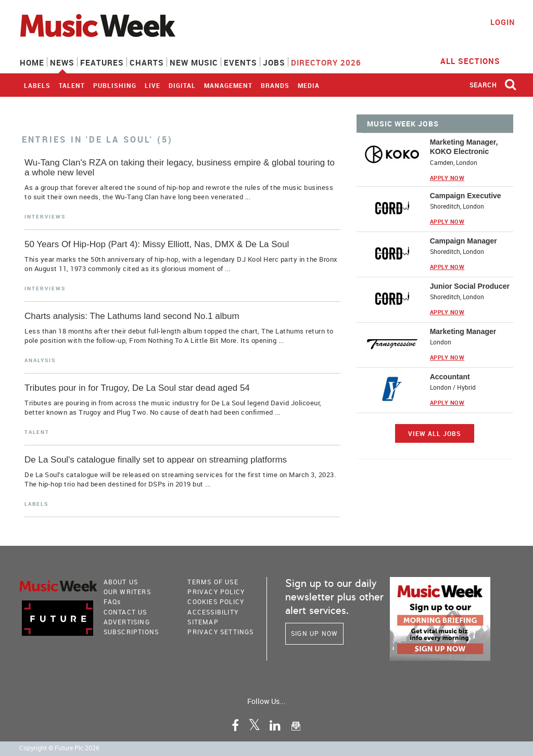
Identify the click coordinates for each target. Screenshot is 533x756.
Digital (182, 85)
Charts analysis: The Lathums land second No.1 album (132, 316)
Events (240, 62)
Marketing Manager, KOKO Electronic (464, 147)
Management (228, 85)
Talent (72, 85)
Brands (275, 85)
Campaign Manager (464, 241)
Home (32, 62)
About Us (121, 582)
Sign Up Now (314, 633)
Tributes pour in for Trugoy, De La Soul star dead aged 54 (137, 388)
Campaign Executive (466, 196)
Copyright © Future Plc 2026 (59, 748)
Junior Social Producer (470, 286)
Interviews (45, 216)
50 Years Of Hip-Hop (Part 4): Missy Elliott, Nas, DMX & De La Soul (157, 244)
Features (102, 62)
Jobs (274, 62)
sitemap (203, 622)
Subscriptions (131, 632)
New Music (194, 62)
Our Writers (127, 592)
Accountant (450, 377)
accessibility (213, 612)
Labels (37, 85)
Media (309, 85)
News (62, 62)
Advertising (127, 622)
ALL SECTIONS (477, 60)
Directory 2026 (326, 62)
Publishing (115, 85)
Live (153, 85)
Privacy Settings (220, 632)
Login (503, 22)
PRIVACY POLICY (216, 592)
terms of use (213, 582)
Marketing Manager (463, 331)
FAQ (112, 601)
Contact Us (125, 612)
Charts (147, 62)
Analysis (40, 360)
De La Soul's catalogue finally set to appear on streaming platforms (156, 460)
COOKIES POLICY (216, 601)
